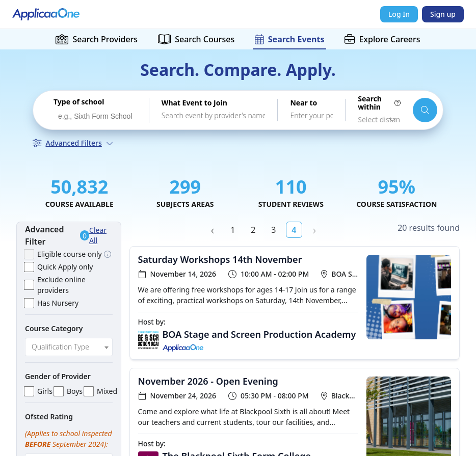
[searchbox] (98, 117)
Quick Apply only (65, 267)
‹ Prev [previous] (213, 230)
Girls (45, 391)
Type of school (79, 102)
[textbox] (69, 347)
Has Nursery (58, 303)
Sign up (443, 14)
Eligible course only (70, 254)
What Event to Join (194, 103)
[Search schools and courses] (425, 110)
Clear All (98, 235)
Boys (75, 391)
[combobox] (95, 115)
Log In (399, 14)
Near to (303, 103)
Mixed (107, 391)
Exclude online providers (61, 285)
